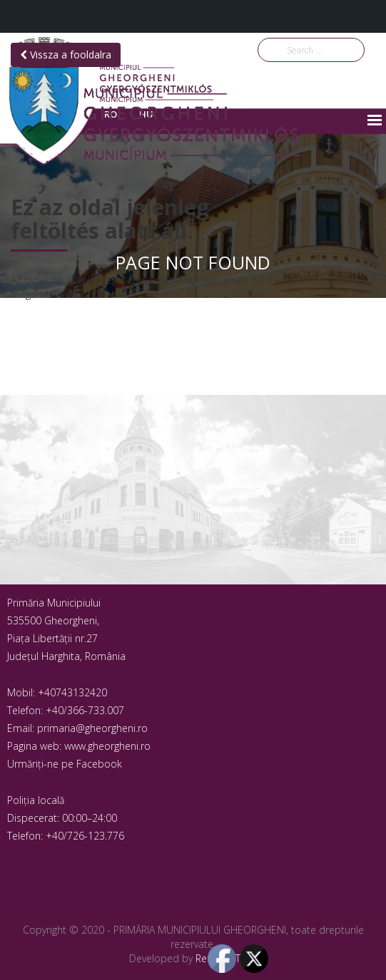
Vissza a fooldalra (66, 55)
